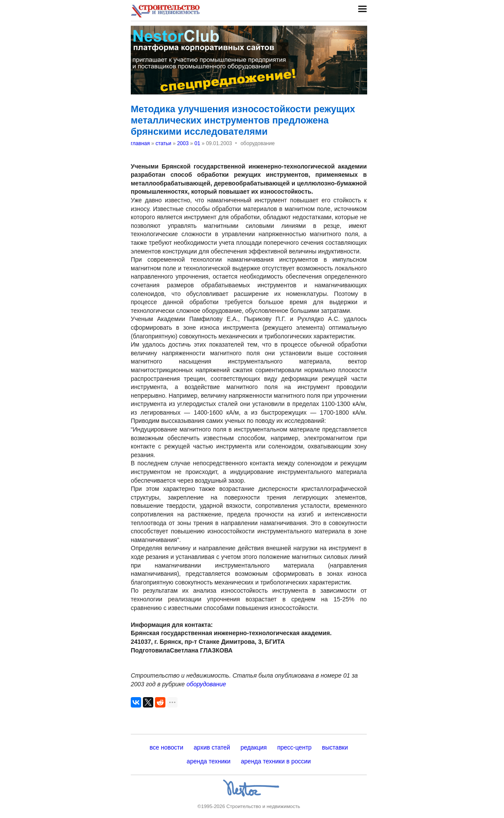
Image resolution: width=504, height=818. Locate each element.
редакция (254, 747)
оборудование (206, 684)
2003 (183, 143)
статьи (163, 143)
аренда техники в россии (276, 761)
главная (140, 143)
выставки (335, 747)
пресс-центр (294, 747)
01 (197, 143)
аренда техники (208, 761)
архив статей (212, 747)
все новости (166, 747)
